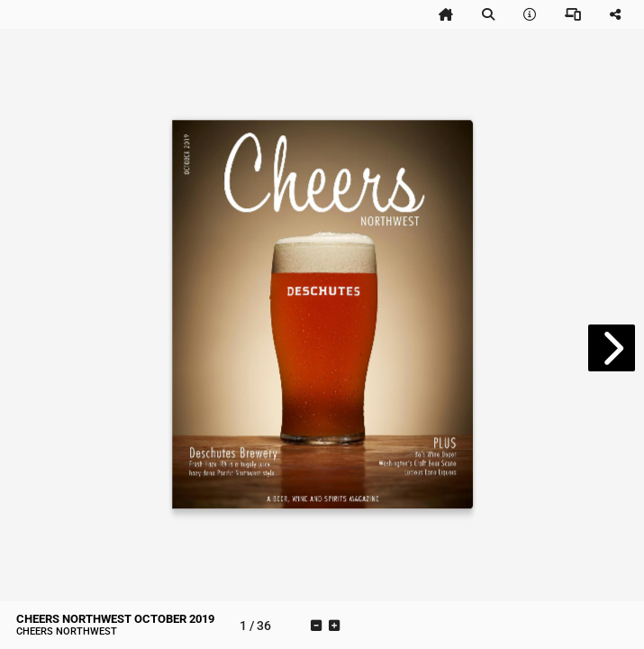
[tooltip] (446, 14)
